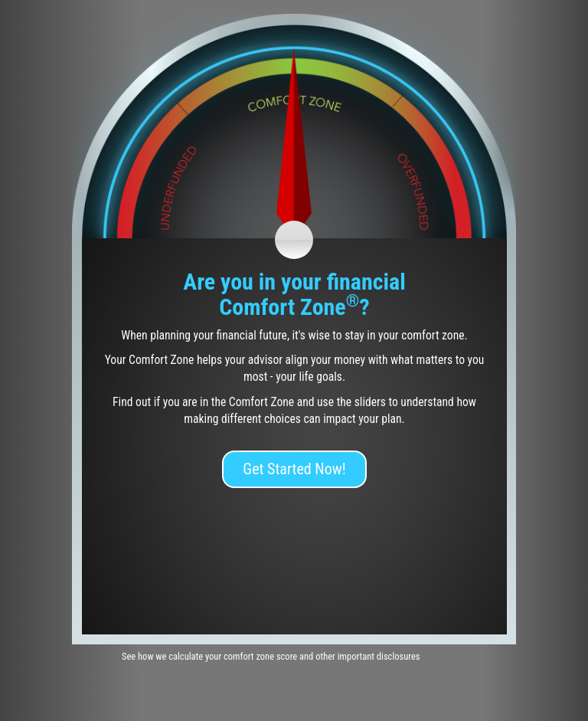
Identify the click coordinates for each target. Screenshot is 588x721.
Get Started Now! (294, 469)
